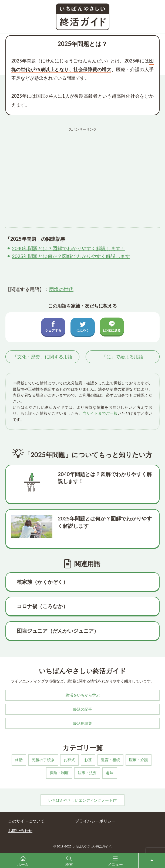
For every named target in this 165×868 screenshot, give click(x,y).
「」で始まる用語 (122, 357)
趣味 (110, 773)
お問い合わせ (20, 830)
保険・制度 (59, 773)
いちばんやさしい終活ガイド (92, 846)
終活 (19, 760)
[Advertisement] (83, 172)
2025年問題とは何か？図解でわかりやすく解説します (71, 256)
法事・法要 (87, 773)
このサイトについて (26, 821)
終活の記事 (83, 709)
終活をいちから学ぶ (83, 695)
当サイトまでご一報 (100, 413)
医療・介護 (139, 760)
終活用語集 (83, 723)
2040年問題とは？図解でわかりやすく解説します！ (69, 248)
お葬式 (69, 760)
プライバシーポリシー (95, 821)
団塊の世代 (61, 289)
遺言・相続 (110, 760)
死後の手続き (43, 760)
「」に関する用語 (43, 357)
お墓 (88, 760)
